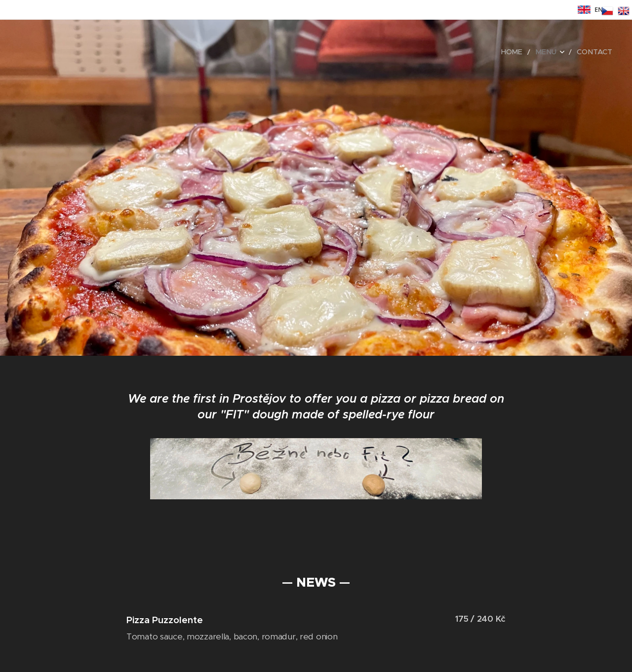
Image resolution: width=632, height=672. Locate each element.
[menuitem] (521, 52)
